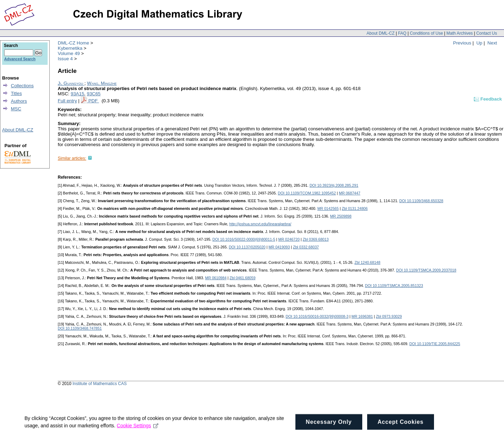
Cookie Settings (138, 432)
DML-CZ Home (73, 43)
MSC (16, 109)
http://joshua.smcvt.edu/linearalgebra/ (260, 224)
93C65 (94, 94)
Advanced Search (20, 59)
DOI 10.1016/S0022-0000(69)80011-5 (244, 239)
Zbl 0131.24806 (355, 208)
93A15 (78, 94)
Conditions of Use (426, 33)
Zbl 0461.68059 (243, 278)
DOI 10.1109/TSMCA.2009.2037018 (426, 270)
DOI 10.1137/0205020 (247, 247)
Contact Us (487, 33)
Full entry (67, 101)
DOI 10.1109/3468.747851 (80, 328)
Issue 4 (65, 59)
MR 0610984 (216, 278)
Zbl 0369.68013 (316, 239)
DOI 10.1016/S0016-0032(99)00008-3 (317, 316)
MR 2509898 (341, 216)
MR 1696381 (362, 316)
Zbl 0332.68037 (306, 247)
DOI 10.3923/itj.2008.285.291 (334, 185)
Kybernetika (70, 48)
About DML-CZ (380, 33)
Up (479, 43)
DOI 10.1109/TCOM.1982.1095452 (307, 193)
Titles (16, 93)
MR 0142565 (328, 208)
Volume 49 (69, 53)
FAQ (402, 33)
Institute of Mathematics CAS (100, 384)
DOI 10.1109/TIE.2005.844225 (435, 344)
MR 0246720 (289, 239)
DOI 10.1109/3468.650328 (421, 201)
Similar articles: (72, 158)
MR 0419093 (279, 247)
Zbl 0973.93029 (389, 316)
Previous (462, 43)
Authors (19, 101)
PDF (93, 101)
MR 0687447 (349, 193)
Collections (22, 86)
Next (492, 43)
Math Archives (459, 33)
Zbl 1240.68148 (367, 262)
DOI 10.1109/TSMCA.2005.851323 (394, 286)
